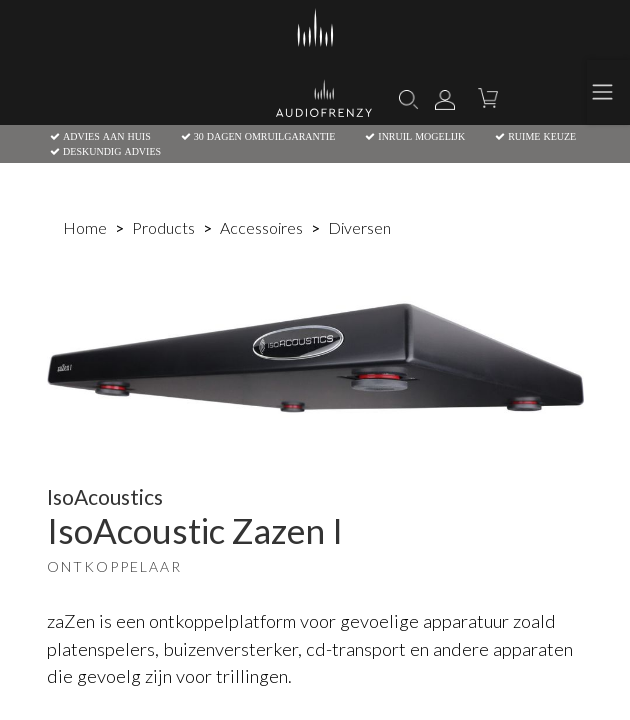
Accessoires (261, 227)
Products (163, 227)
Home (85, 227)
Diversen (359, 227)
